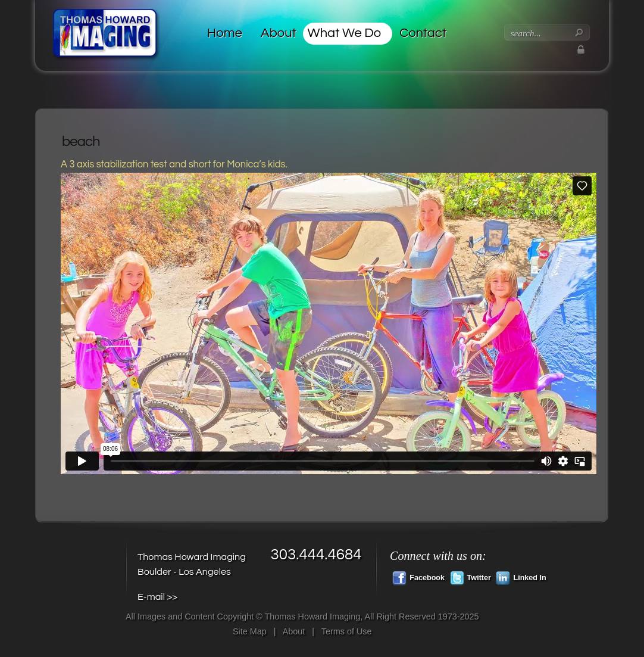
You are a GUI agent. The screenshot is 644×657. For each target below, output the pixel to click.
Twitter (471, 577)
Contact (423, 33)
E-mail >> (157, 597)
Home (225, 33)
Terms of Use (347, 631)
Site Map (250, 631)
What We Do (345, 33)
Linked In (521, 577)
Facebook (418, 577)
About (279, 33)
